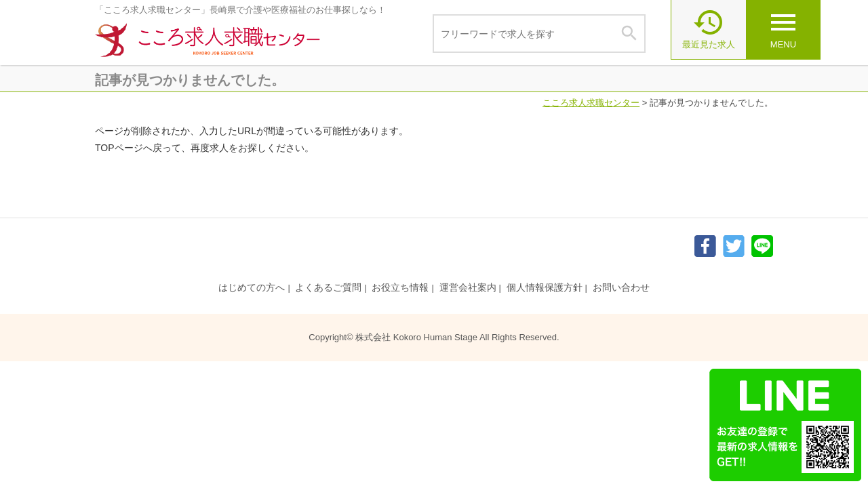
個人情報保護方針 (545, 287)
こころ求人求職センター (591, 103)
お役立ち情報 (400, 287)
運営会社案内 (468, 287)
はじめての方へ (252, 287)
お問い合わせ (621, 287)
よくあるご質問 (328, 287)
